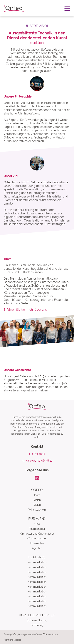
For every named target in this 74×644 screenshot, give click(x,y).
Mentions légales (12, 640)
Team (37, 495)
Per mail (39, 454)
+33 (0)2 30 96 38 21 (39, 461)
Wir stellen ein (37, 510)
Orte (37, 524)
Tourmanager (37, 529)
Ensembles (37, 543)
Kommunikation (37, 562)
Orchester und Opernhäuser (37, 534)
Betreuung (37, 625)
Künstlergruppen (37, 538)
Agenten (37, 548)
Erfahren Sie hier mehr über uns (25, 310)
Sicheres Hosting (37, 620)
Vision (37, 500)
